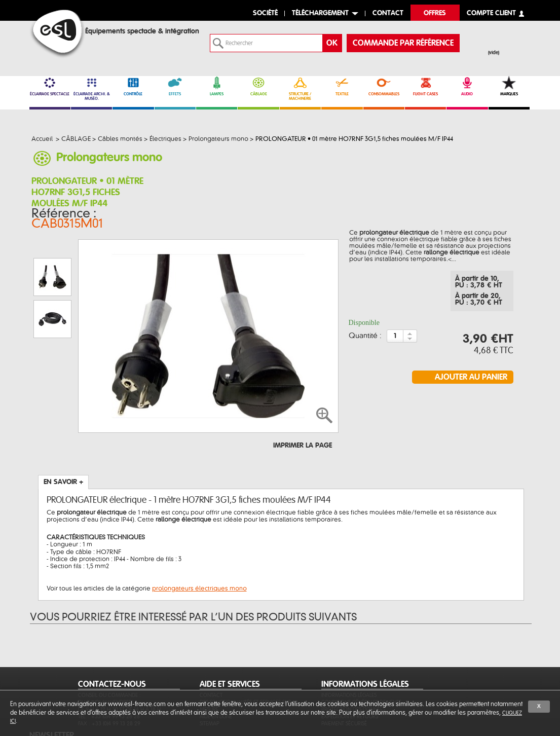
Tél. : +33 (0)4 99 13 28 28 (109, 669)
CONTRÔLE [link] (133, 86)
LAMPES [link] (217, 86)
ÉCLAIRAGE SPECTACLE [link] (50, 86)
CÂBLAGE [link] (258, 86)
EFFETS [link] (175, 86)
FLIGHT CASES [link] (425, 86)
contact (388, 13)
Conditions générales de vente (361, 655)
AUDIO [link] (467, 86)
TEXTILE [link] (342, 86)
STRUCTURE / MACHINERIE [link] (300, 88)
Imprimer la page (303, 384)
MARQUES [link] (509, 86)
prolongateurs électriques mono (199, 527)
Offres (435, 13)
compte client (491, 13)
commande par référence (403, 43)
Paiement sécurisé (344, 676)
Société (265, 13)
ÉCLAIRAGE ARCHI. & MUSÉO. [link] (91, 88)
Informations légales (349, 648)
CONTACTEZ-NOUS (112, 637)
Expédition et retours (350, 669)
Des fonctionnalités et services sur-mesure (247, 658)
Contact (211, 648)
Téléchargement (320, 13)
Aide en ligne (216, 669)
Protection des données (353, 662)
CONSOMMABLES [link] (384, 86)
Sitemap (210, 676)
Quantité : (365, 329)
